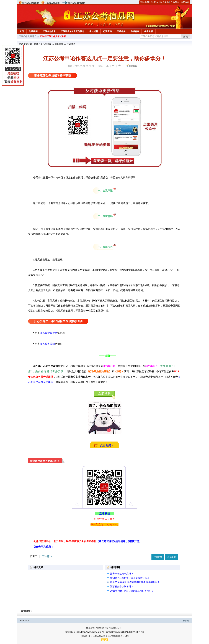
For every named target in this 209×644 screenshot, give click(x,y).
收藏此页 (158, 557)
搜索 (186, 37)
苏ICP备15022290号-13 (132, 632)
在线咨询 (135, 31)
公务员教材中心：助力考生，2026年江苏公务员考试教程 (88, 541)
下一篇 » (47, 556)
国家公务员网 (25, 36)
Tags (27, 621)
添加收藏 (185, 2)
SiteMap (154, 2)
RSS (22, 621)
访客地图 (145, 2)
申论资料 (94, 31)
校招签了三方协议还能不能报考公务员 (130, 578)
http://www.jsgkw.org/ (91, 632)
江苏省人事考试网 (77, 3)
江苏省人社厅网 (52, 3)
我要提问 (133, 66)
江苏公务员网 (47, 344)
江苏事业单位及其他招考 (73, 31)
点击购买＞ (107, 445)
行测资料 (107, 31)
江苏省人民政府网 (31, 3)
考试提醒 (172, 557)
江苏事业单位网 (49, 333)
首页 (22, 31)
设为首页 (175, 2)
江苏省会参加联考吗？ (122, 586)
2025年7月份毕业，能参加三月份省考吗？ (132, 591)
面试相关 (121, 31)
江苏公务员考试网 (43, 44)
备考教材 (149, 31)
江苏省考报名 (49, 31)
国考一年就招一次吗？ (122, 574)
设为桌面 (164, 2)
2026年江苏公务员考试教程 (53, 36)
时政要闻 (33, 31)
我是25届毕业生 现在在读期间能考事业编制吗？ (135, 582)
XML (127, 636)
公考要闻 (71, 44)
